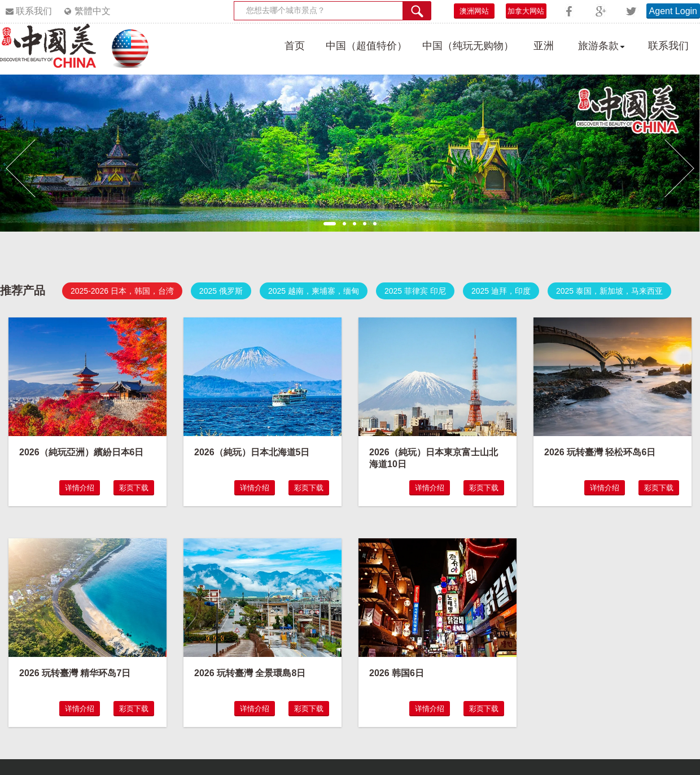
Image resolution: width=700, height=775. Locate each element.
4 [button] (365, 224)
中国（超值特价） (366, 46)
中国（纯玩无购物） (468, 46)
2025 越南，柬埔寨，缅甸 (314, 291)
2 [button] (344, 224)
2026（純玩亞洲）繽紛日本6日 (82, 452)
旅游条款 (598, 46)
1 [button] (330, 224)
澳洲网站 (474, 11)
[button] (21, 168)
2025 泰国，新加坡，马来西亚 (609, 291)
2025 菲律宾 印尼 (415, 291)
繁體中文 (93, 11)
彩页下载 (134, 488)
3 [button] (355, 224)
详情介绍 (80, 488)
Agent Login (673, 11)
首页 (295, 46)
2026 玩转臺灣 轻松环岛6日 (600, 452)
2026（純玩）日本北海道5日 (252, 452)
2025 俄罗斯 (221, 291)
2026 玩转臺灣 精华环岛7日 (75, 673)
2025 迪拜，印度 (501, 291)
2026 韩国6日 (397, 673)
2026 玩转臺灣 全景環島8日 (250, 673)
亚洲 (544, 46)
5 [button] (375, 224)
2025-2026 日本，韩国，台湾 (122, 291)
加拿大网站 (526, 11)
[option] (350, 153)
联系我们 (34, 11)
